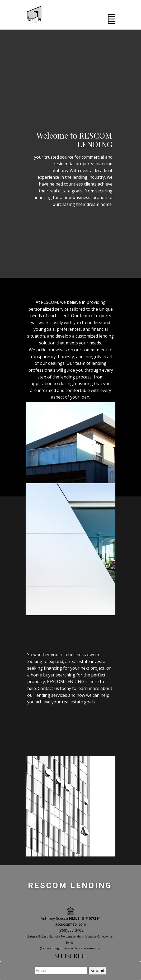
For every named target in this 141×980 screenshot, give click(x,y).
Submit (98, 970)
